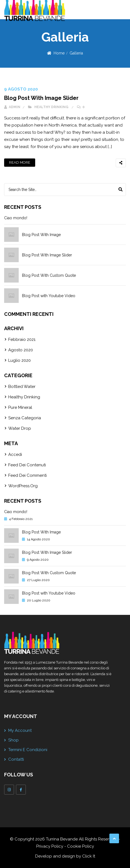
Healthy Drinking (51, 107)
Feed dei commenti (27, 475)
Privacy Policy (50, 846)
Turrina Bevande (62, 839)
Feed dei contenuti (27, 465)
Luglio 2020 (20, 360)
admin (12, 107)
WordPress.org (23, 486)
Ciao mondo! (16, 218)
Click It (89, 856)
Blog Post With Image (41, 235)
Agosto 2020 (21, 350)
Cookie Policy (81, 846)
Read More (20, 162)
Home (59, 53)
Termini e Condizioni (28, 750)
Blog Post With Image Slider (41, 98)
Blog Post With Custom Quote (49, 275)
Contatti (16, 759)
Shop (13, 740)
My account (20, 730)
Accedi (15, 454)
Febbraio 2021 (22, 339)
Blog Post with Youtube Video (49, 296)
